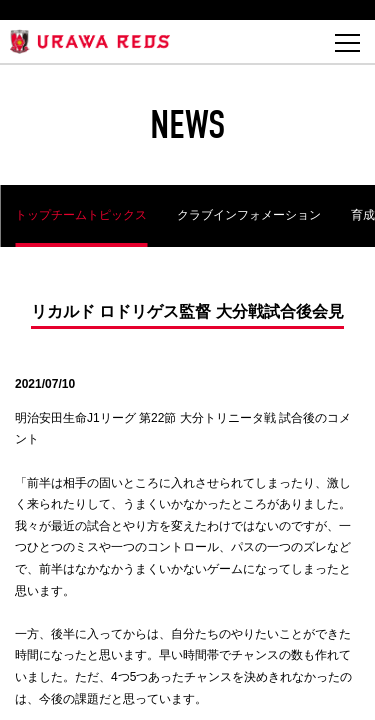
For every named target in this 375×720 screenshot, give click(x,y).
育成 (363, 215)
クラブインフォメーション (249, 215)
